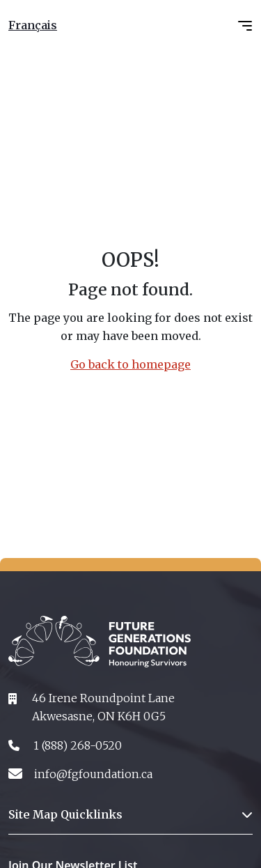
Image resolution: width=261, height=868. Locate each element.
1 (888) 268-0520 (78, 745)
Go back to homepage (130, 364)
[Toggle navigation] (245, 25)
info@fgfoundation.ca (93, 774)
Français (33, 25)
